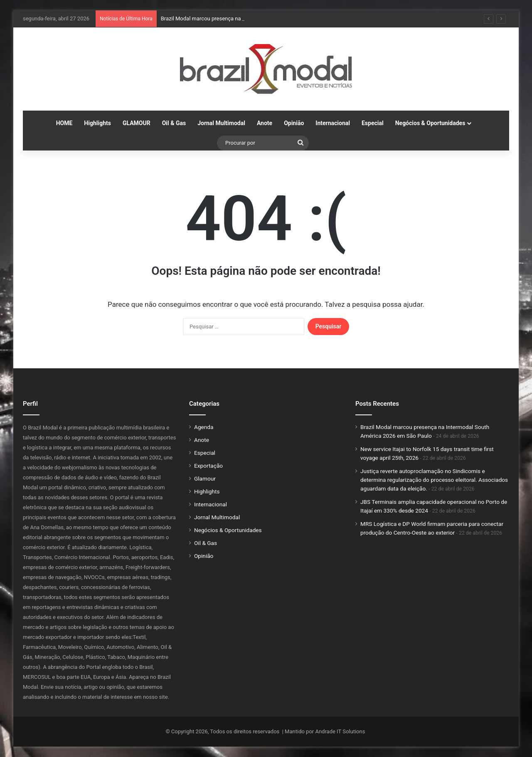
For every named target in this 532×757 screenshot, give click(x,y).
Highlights (97, 123)
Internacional (333, 123)
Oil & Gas (174, 123)
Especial (373, 123)
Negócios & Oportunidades (430, 123)
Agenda (204, 427)
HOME (64, 123)
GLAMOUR (137, 123)
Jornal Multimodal (221, 123)
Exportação (208, 466)
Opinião (294, 123)
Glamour (205, 478)
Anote (265, 123)
